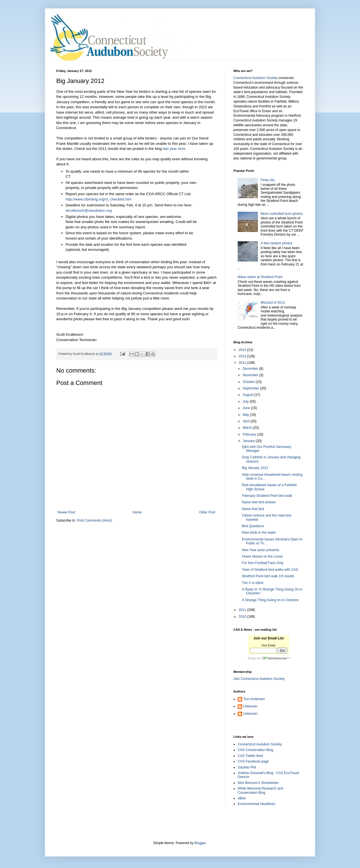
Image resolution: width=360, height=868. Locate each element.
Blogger (200, 843)
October (249, 382)
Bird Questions (253, 526)
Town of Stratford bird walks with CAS (270, 570)
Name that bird (253, 509)
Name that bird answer (259, 502)
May (246, 415)
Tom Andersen (254, 699)
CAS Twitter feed (250, 756)
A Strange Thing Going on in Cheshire (270, 600)
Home (137, 512)
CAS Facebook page (253, 761)
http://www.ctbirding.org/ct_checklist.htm (99, 199)
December (251, 369)
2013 (243, 356)
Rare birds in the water (259, 533)
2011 (243, 610)
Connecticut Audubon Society (256, 78)
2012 (243, 363)
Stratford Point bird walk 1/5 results (268, 576)
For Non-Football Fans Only (263, 563)
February (250, 434)
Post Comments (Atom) (94, 520)
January (249, 441)
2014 (243, 350)
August (248, 395)
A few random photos (277, 243)
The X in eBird (253, 583)
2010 (243, 617)
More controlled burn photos (282, 214)
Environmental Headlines (256, 804)
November (251, 375)
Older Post (207, 512)
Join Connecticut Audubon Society (259, 679)
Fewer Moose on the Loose (262, 556)
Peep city (268, 180)
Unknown (250, 706)
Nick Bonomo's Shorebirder (258, 783)
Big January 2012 (255, 468)
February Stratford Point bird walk (267, 496)
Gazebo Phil (247, 767)
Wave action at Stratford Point (260, 277)
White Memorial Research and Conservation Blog (260, 790)
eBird (242, 798)
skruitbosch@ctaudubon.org (89, 210)
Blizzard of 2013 (273, 303)
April (247, 421)
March (248, 428)
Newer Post (66, 512)
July (246, 402)
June (247, 408)
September (251, 388)
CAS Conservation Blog (255, 750)
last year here (174, 149)
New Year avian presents (261, 550)
